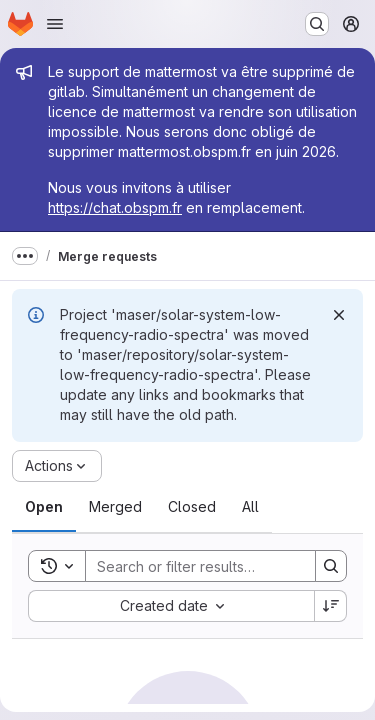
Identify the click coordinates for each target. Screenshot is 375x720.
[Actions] (57, 466)
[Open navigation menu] (55, 24)
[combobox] (171, 606)
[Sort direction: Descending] (331, 606)
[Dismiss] (339, 315)
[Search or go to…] (317, 24)
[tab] (44, 507)
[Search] (217, 566)
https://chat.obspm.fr (115, 207)
